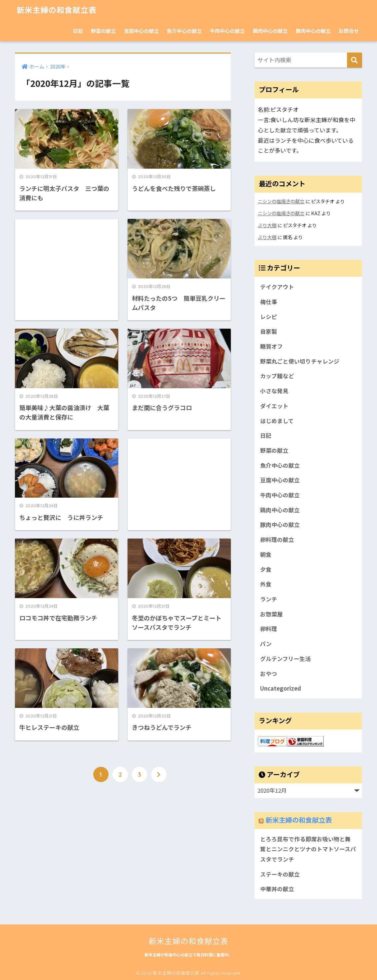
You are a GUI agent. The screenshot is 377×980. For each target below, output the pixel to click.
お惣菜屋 (271, 614)
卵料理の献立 (277, 540)
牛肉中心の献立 (227, 31)
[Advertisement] (67, 261)
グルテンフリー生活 (285, 659)
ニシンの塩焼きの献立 (281, 201)
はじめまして (277, 421)
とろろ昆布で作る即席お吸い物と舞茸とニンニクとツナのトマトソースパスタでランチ (308, 849)
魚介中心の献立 (184, 31)
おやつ (269, 674)
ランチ (269, 599)
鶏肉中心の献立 (270, 31)
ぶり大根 (267, 225)
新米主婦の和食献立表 (57, 10)
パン (266, 644)
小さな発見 (274, 391)
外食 (266, 584)
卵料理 (269, 629)
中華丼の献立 (277, 889)
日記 (78, 31)
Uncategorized (281, 688)
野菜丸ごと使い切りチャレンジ (300, 361)
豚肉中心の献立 (313, 31)
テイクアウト (277, 287)
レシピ (269, 317)
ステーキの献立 (280, 874)
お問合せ (349, 31)
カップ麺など (277, 376)
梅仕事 (269, 302)
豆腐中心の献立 (141, 31)
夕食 (266, 570)
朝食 (266, 555)
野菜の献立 (103, 31)
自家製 (269, 331)
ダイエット (274, 406)
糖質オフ (271, 346)
